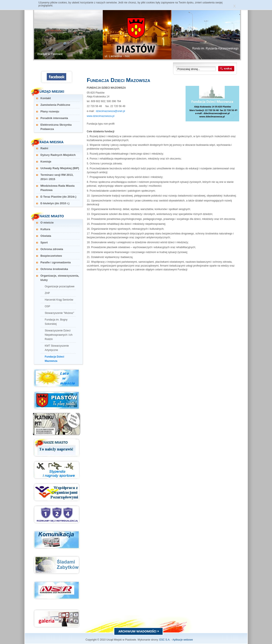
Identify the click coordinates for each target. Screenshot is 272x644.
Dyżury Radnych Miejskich (58, 155)
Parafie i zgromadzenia (56, 262)
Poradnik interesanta (54, 118)
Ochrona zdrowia (52, 249)
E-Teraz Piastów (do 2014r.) (58, 197)
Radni (44, 148)
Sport (44, 242)
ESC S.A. (165, 640)
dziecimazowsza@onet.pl (110, 111)
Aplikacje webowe (183, 640)
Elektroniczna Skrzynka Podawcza (56, 127)
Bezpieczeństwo (51, 256)
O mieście (47, 223)
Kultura (45, 229)
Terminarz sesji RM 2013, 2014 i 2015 (57, 177)
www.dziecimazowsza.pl (101, 116)
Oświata (46, 236)
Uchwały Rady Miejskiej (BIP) (60, 168)
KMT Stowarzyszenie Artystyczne (57, 348)
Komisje (46, 162)
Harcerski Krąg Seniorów (59, 300)
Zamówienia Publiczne (55, 105)
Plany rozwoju (50, 111)
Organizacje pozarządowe (60, 286)
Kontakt (46, 98)
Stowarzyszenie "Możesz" (60, 313)
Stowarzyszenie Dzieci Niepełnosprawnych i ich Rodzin (59, 335)
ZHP (47, 293)
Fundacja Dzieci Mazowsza (55, 359)
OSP (48, 306)
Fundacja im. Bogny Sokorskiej (56, 322)
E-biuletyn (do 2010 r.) (55, 203)
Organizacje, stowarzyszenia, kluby (60, 278)
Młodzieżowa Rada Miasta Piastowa (58, 188)
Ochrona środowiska (54, 269)
